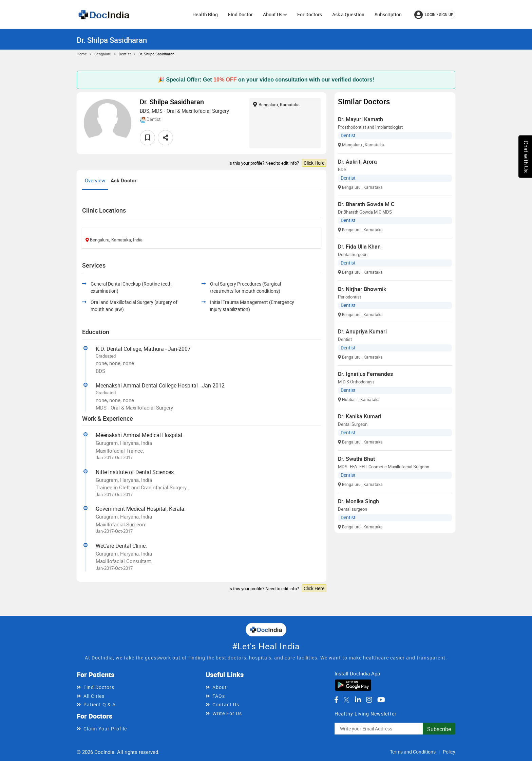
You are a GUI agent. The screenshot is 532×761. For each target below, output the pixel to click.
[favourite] (147, 138)
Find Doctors (99, 687)
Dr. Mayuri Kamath (360, 119)
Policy (449, 752)
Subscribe (439, 729)
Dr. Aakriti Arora (357, 162)
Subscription (388, 14)
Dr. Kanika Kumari (360, 416)
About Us (275, 14)
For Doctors (310, 14)
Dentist (125, 54)
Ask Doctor (123, 180)
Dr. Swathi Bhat (356, 459)
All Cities (94, 696)
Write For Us (227, 713)
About (220, 687)
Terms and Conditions (413, 752)
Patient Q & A (100, 704)
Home (82, 54)
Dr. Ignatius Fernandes (365, 374)
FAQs (219, 696)
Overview (95, 180)
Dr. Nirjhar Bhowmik (362, 289)
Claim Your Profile (105, 729)
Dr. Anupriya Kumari (362, 331)
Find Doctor (240, 14)
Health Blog (205, 14)
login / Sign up (434, 15)
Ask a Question (348, 14)
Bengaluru (103, 54)
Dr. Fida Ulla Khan (359, 247)
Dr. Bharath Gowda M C (366, 204)
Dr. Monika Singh (358, 501)
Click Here (314, 163)
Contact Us (226, 704)
